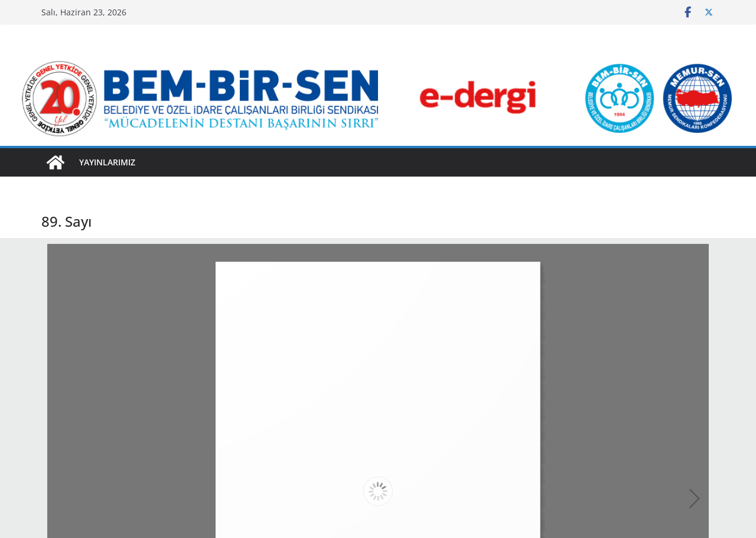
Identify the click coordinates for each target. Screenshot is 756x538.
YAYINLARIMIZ (107, 162)
